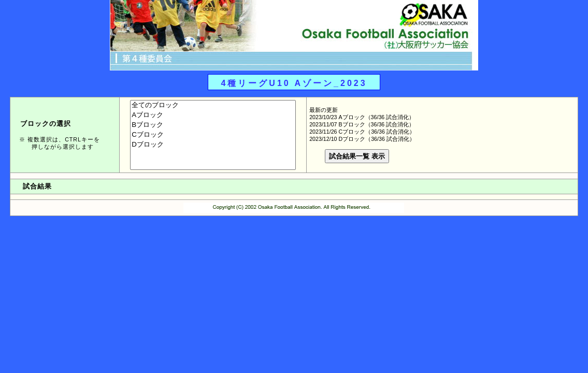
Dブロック (213, 145)
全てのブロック (213, 105)
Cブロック (213, 135)
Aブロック (213, 115)
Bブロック (213, 125)
